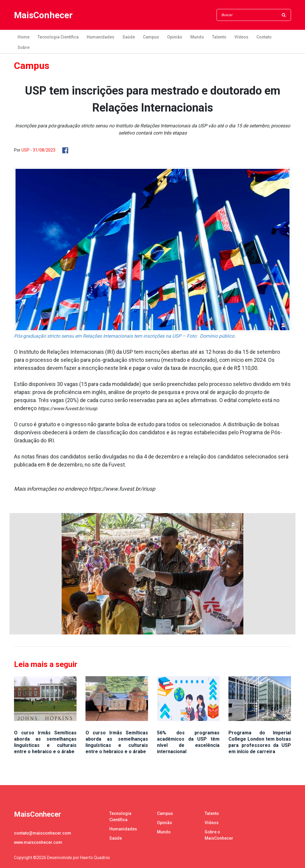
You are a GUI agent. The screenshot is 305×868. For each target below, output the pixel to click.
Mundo (197, 37)
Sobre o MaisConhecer (219, 835)
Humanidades (101, 37)
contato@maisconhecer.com (43, 833)
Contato (264, 37)
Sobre (24, 47)
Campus (151, 37)
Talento (219, 37)
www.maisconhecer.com (38, 842)
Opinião (175, 37)
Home (24, 37)
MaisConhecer (43, 15)
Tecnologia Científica (58, 37)
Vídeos (241, 37)
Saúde (129, 37)
